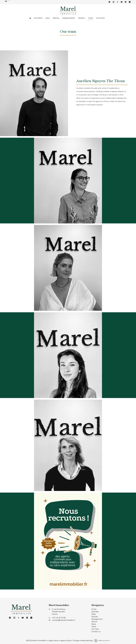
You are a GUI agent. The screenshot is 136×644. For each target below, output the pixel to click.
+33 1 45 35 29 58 (59, 618)
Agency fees (65, 641)
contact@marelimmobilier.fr (64, 620)
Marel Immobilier (59, 605)
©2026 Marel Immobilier (36, 641)
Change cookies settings (83, 641)
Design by (104, 640)
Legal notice (53, 641)
